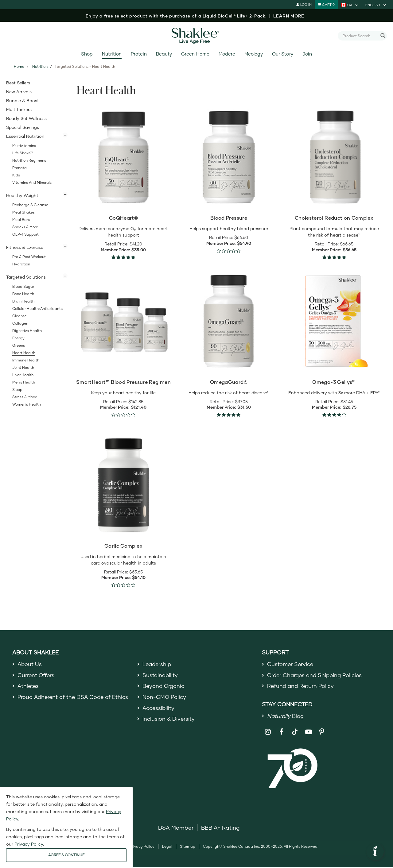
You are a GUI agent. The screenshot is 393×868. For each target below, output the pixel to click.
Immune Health (26, 360)
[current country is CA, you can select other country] (350, 5)
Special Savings (23, 127)
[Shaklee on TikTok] (295, 729)
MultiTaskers (19, 109)
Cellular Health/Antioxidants (37, 309)
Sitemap (188, 847)
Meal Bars (21, 220)
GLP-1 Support (25, 234)
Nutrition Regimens (29, 160)
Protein (139, 54)
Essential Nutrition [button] (25, 136)
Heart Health (24, 353)
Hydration (21, 264)
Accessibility (159, 708)
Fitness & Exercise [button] (25, 247)
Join (307, 54)
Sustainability (161, 675)
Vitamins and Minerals (32, 182)
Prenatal (20, 168)
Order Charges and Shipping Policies (316, 675)
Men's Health (24, 382)
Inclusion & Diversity (169, 719)
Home (19, 66)
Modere (227, 54)
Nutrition (112, 54)
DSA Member (176, 828)
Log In (304, 4)
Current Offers (36, 675)
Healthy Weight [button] (22, 195)
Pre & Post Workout (29, 257)
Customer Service (291, 664)
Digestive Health (27, 331)
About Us (30, 664)
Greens (19, 345)
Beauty (164, 54)
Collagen (20, 323)
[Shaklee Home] (196, 36)
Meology (254, 54)
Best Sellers (18, 83)
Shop (87, 54)
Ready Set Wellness (26, 118)
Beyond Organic (164, 686)
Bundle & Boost (23, 100)
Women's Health (27, 404)
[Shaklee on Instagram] (268, 733)
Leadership (158, 664)
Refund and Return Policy (301, 686)
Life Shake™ (23, 153)
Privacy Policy (142, 847)
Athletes (29, 686)
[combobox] (360, 36)
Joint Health (23, 367)
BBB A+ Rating (220, 828)
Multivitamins (24, 146)
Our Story (282, 54)
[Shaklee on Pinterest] (322, 733)
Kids (16, 175)
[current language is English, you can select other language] (376, 5)
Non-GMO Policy (165, 697)
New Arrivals (19, 92)
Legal (167, 847)
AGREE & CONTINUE (66, 855)
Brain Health (23, 301)
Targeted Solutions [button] (26, 277)
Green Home (195, 54)
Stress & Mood (25, 397)
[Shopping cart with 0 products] (326, 5)
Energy (18, 338)
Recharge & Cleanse (30, 205)
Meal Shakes (23, 212)
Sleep (17, 390)
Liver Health (23, 375)
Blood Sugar (23, 286)
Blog (286, 716)
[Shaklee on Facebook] (281, 733)
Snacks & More (25, 227)
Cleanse (19, 316)
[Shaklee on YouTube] (308, 733)
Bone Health (23, 294)
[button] (375, 852)
